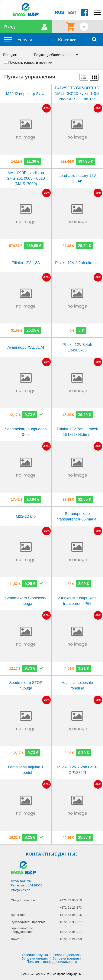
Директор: (18, 915)
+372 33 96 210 (71, 900)
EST (72, 12)
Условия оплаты (35, 958)
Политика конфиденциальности (52, 962)
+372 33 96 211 (71, 932)
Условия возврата (67, 958)
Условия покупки (35, 955)
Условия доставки (67, 955)
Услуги (25, 40)
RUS (59, 12)
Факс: (15, 939)
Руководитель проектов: (29, 922)
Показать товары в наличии (30, 63)
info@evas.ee (20, 890)
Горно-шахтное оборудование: (22, 930)
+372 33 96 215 (71, 915)
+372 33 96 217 (71, 922)
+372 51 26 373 (71, 907)
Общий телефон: (23, 900)
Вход (9, 27)
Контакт (67, 40)
